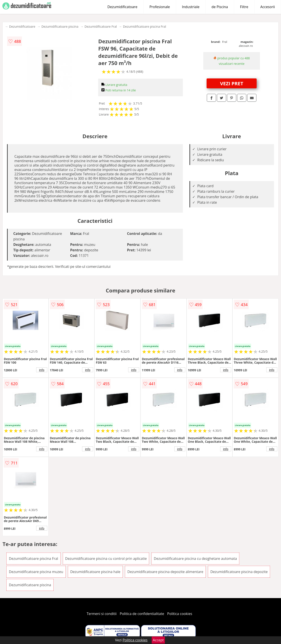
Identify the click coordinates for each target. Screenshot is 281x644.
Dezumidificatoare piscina (60, 26)
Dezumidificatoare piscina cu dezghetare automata (195, 559)
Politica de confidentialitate (142, 614)
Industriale (191, 7)
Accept (158, 640)
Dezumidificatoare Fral (101, 26)
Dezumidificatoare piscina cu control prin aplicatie (106, 559)
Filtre (244, 7)
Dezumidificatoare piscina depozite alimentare (165, 572)
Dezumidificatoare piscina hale (95, 572)
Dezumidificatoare (122, 7)
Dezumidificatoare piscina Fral (144, 26)
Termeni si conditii (102, 614)
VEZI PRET (232, 83)
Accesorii (268, 7)
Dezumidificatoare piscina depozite (239, 572)
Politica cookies (180, 614)
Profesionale (160, 7)
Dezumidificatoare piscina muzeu (36, 572)
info (42, 370)
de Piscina (220, 7)
